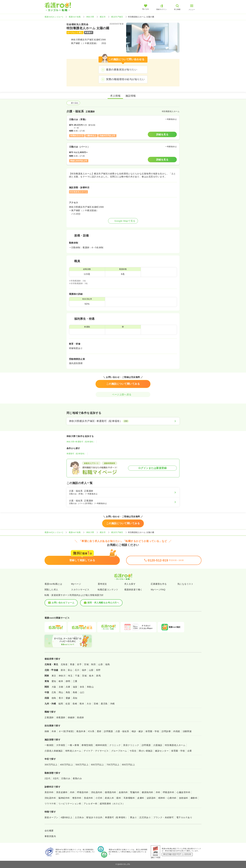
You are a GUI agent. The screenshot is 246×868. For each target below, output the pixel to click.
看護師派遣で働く (133, 590)
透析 (99, 731)
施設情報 (131, 96)
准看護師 (61, 717)
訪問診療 (166, 731)
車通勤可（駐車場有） (76, 454)
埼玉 (70, 676)
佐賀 (68, 704)
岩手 (79, 664)
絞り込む (73, 103)
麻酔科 (194, 798)
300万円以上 (51, 765)
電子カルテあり (184, 817)
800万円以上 (129, 765)
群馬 (98, 676)
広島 (54, 692)
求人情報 (115, 96)
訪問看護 (108, 731)
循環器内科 (110, 792)
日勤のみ (66, 778)
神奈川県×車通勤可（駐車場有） (81, 442)
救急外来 (81, 731)
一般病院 (49, 745)
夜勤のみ (77, 778)
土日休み (79, 817)
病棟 (47, 731)
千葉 (77, 676)
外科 (158, 792)
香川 (61, 698)
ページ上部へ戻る (123, 394)
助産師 (80, 717)
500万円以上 (82, 765)
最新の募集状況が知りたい (122, 70)
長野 (98, 670)
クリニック (115, 745)
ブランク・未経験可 (163, 817)
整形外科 (77, 798)
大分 (89, 704)
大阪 (54, 687)
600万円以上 (98, 765)
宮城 (86, 664)
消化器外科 (50, 798)
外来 (54, 731)
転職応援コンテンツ (108, 590)
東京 (54, 676)
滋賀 (75, 687)
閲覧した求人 (51, 590)
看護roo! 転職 (75, 17)
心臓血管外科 (183, 792)
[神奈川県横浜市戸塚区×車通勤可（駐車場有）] (123, 421)
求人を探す (130, 584)
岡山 (61, 692)
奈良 (82, 687)
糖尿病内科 (147, 792)
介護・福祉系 (122, 731)
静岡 (68, 681)
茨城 (84, 676)
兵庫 (68, 687)
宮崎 (96, 704)
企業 (190, 751)
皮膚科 (141, 798)
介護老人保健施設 (54, 751)
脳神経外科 (64, 798)
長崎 (75, 704)
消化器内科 (97, 792)
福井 (84, 670)
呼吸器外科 (168, 792)
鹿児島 (104, 704)
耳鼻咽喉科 (129, 798)
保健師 (71, 717)
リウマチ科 (50, 804)
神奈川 (62, 676)
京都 (61, 687)
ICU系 (91, 731)
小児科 (99, 798)
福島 (108, 664)
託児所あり (145, 817)
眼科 (119, 798)
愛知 (54, 681)
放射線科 (184, 798)
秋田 (93, 664)
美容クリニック (131, 745)
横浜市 (103, 17)
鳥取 (68, 692)
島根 (75, 692)
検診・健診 (137, 731)
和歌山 (90, 687)
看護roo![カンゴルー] (54, 17)
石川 (77, 670)
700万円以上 (113, 765)
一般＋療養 (73, 745)
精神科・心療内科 (167, 798)
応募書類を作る (159, 584)
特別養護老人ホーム (175, 745)
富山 (70, 670)
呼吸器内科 (83, 792)
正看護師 (49, 717)
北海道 (64, 664)
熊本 (82, 704)
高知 (75, 698)
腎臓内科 (135, 792)
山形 (100, 664)
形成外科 (88, 798)
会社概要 (49, 831)
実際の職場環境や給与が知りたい (125, 79)
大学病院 (61, 745)
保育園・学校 (152, 731)
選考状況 (102, 584)
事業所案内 (50, 836)
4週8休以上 (67, 817)
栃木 (91, 676)
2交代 (47, 778)
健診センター (162, 751)
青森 (72, 664)
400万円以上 (67, 765)
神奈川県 (90, 17)
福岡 (61, 704)
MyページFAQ (158, 590)
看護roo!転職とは (53, 584)
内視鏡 (177, 731)
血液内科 (123, 792)
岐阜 (61, 681)
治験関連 (187, 731)
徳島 (54, 698)
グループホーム (119, 751)
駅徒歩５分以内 (94, 817)
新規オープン (51, 817)
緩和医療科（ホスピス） (112, 804)
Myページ (76, 584)
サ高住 (133, 751)
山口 (82, 692)
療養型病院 (87, 745)
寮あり (133, 817)
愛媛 (68, 698)
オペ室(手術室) (66, 731)
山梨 (91, 670)
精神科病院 (101, 745)
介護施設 (158, 745)
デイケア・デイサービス (96, 751)
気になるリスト (185, 584)
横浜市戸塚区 (117, 17)
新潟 (63, 670)
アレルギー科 (90, 804)
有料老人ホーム (73, 751)
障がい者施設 (146, 751)
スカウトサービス (80, 590)
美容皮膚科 (62, 792)
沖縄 (112, 704)
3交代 (56, 778)
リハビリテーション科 (70, 804)
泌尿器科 (151, 798)
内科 (72, 792)
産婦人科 (109, 798)
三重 (75, 681)
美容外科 (49, 792)
